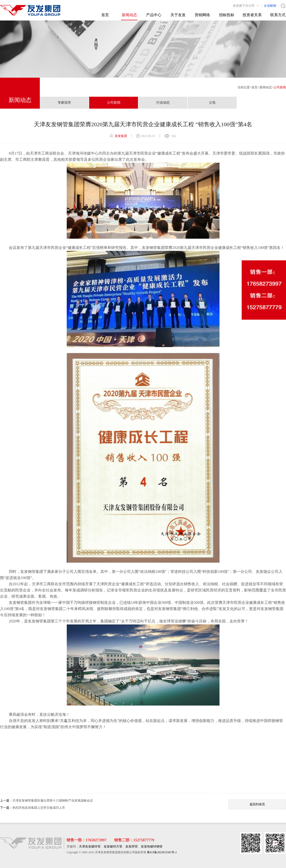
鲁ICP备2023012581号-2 (162, 852)
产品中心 (154, 15)
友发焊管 (132, 846)
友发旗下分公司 (244, 6)
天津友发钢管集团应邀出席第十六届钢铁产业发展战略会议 (53, 800)
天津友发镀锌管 (90, 846)
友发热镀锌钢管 (152, 846)
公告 (212, 103)
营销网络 (202, 15)
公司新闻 (280, 87)
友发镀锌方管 (113, 846)
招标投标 (227, 15)
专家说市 (64, 103)
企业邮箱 (270, 6)
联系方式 (278, 15)
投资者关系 (252, 15)
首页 (105, 15)
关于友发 (178, 15)
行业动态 (163, 103)
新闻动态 (129, 15)
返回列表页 (257, 804)
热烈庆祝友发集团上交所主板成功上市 (39, 808)
